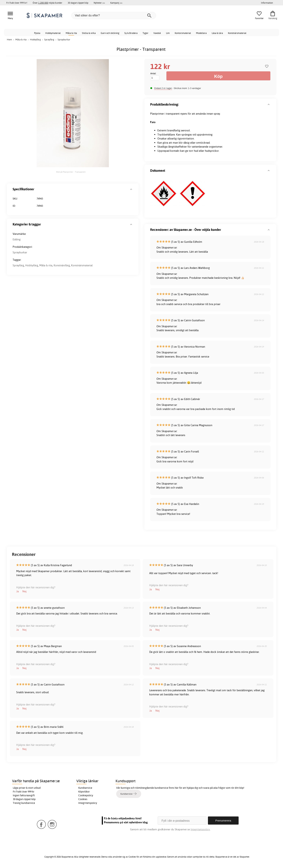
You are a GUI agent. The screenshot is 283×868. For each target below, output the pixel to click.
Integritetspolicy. (200, 829)
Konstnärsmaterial (237, 33)
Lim (168, 33)
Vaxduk (157, 33)
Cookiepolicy (86, 795)
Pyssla (37, 33)
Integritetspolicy (88, 803)
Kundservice (85, 788)
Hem (9, 39)
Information (267, 3)
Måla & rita (71, 33)
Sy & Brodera (131, 33)
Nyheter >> (99, 3)
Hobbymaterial (53, 33)
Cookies (83, 799)
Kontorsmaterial (183, 33)
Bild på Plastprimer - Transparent (71, 172)
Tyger (145, 33)
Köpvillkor (84, 792)
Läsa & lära (217, 33)
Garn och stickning (110, 33)
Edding (17, 239)
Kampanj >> (116, 3)
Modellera (201, 33)
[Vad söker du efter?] (114, 15)
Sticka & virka (89, 33)
